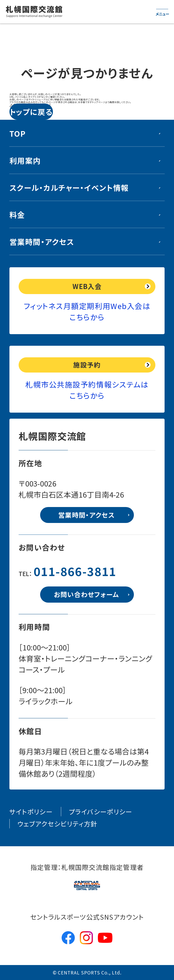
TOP (18, 133)
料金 (17, 215)
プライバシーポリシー (101, 812)
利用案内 (25, 160)
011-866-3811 (75, 571)
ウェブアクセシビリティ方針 (57, 824)
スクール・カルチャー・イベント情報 (69, 187)
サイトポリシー (31, 812)
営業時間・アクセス (42, 242)
